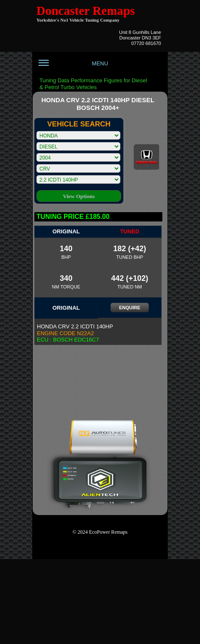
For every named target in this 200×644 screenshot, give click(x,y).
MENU (73, 67)
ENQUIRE (130, 308)
